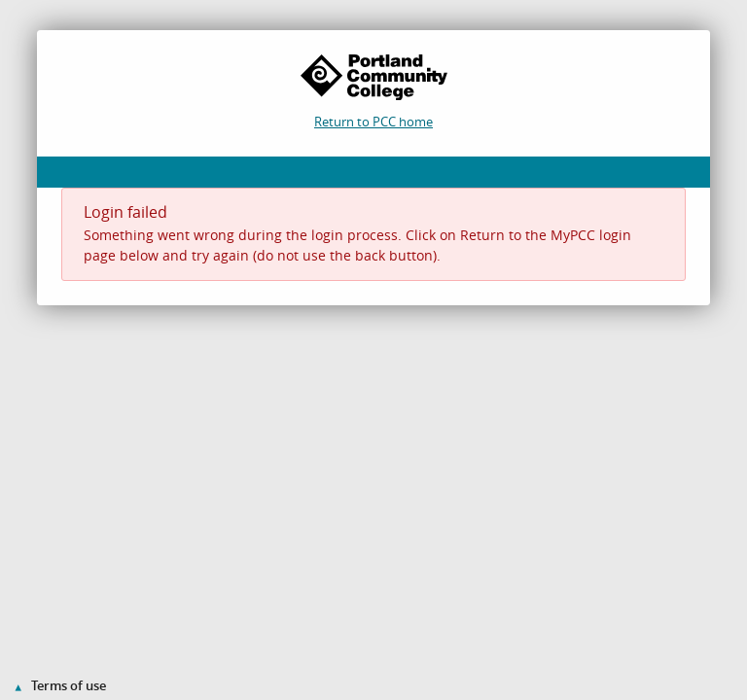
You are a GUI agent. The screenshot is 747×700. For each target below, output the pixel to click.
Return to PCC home (373, 122)
